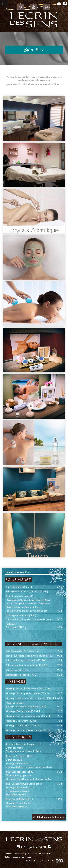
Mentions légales (22, 853)
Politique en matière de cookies (18, 857)
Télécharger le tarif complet (51, 817)
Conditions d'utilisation (42, 853)
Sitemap (9, 853)
